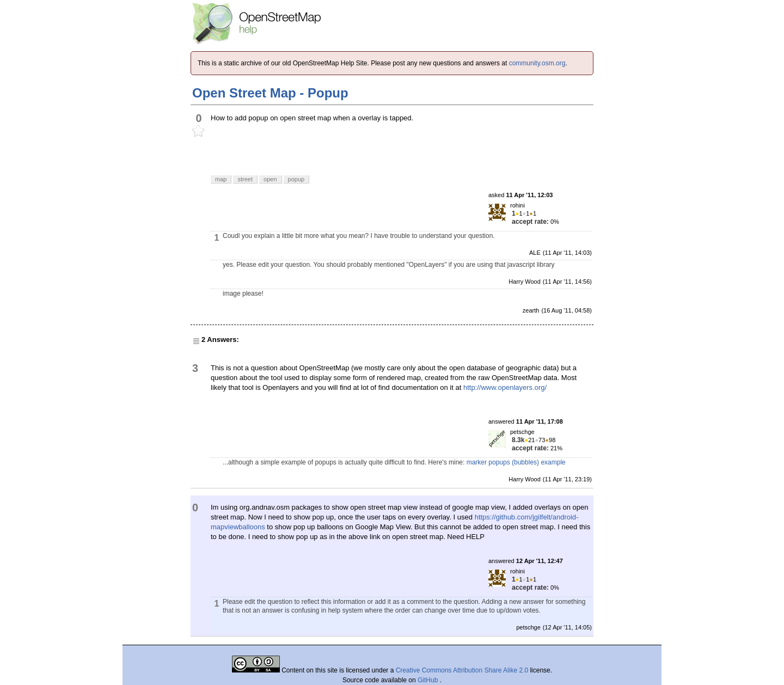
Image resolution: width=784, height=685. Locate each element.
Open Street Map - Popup (270, 93)
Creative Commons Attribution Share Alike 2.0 (462, 670)
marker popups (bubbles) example (516, 462)
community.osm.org (537, 63)
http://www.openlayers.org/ (505, 387)
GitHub (429, 680)
